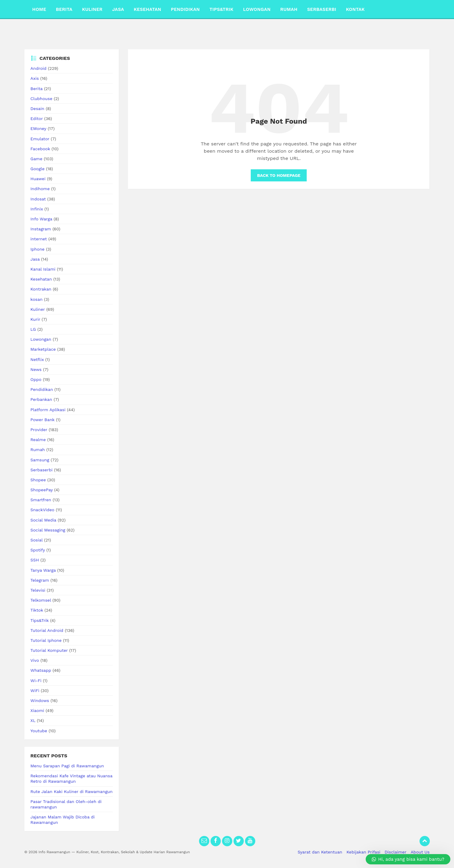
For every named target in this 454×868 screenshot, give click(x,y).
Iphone (38, 249)
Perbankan (41, 399)
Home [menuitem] (39, 9)
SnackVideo (42, 510)
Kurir (35, 319)
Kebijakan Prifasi (364, 852)
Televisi (38, 590)
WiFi (35, 691)
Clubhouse (41, 99)
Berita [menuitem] (64, 9)
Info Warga (41, 219)
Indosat (38, 199)
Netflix (37, 359)
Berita (37, 89)
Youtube (39, 731)
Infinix (37, 209)
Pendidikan (42, 389)
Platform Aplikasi (48, 410)
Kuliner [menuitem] (92, 9)
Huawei (38, 179)
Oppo (36, 379)
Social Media (43, 520)
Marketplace (43, 349)
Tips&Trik (40, 620)
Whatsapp (41, 670)
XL (33, 720)
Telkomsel (41, 600)
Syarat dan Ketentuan (320, 852)
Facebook (40, 149)
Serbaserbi (42, 470)
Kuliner (38, 309)
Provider (39, 430)
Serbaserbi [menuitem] (322, 9)
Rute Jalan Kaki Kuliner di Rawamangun (72, 792)
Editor (37, 119)
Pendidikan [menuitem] (185, 9)
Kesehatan (41, 279)
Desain (38, 109)
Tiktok (37, 610)
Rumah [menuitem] (289, 9)
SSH (35, 560)
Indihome (40, 189)
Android (39, 68)
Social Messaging (48, 530)
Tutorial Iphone (46, 640)
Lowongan (41, 339)
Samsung (40, 460)
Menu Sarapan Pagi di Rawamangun (67, 766)
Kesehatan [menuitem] (147, 9)
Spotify (38, 550)
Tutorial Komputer (49, 650)
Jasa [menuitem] (118, 9)
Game (36, 159)
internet (39, 239)
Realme (38, 440)
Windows (40, 701)
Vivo (35, 660)
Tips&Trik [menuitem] (221, 9)
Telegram (40, 580)
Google (38, 169)
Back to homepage (279, 175)
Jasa (35, 259)
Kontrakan (41, 289)
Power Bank (43, 420)
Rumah (38, 450)
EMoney (38, 128)
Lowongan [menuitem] (257, 9)
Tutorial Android (47, 630)
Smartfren (41, 500)
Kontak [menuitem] (355, 9)
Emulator (40, 139)
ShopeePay (42, 490)
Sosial (37, 540)
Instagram (41, 229)
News (36, 369)
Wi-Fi (36, 681)
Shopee (38, 480)
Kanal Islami (43, 269)
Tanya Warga (43, 570)
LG (33, 329)
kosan (37, 299)
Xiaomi (38, 710)
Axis (35, 78)
